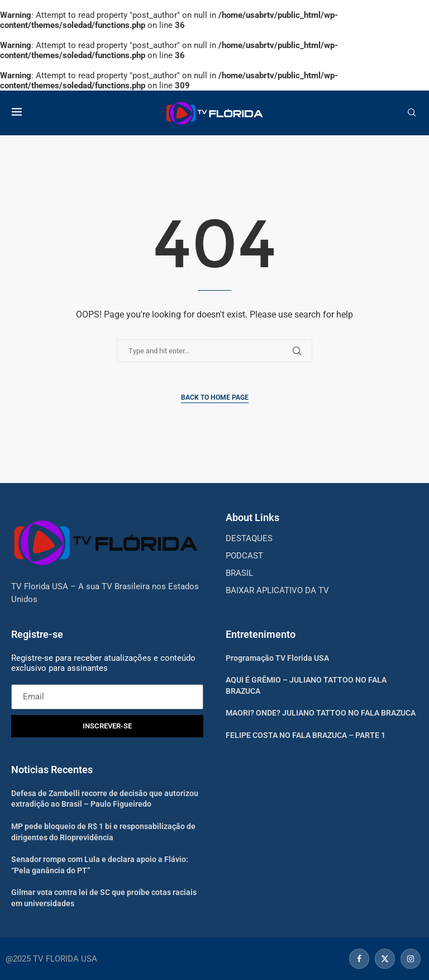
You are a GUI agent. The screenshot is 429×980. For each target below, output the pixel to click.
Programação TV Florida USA (277, 658)
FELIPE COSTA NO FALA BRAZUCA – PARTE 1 (306, 735)
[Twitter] (385, 959)
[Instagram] (409, 959)
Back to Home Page (215, 397)
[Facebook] (359, 959)
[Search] (412, 113)
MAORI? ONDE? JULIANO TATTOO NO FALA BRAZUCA (321, 713)
